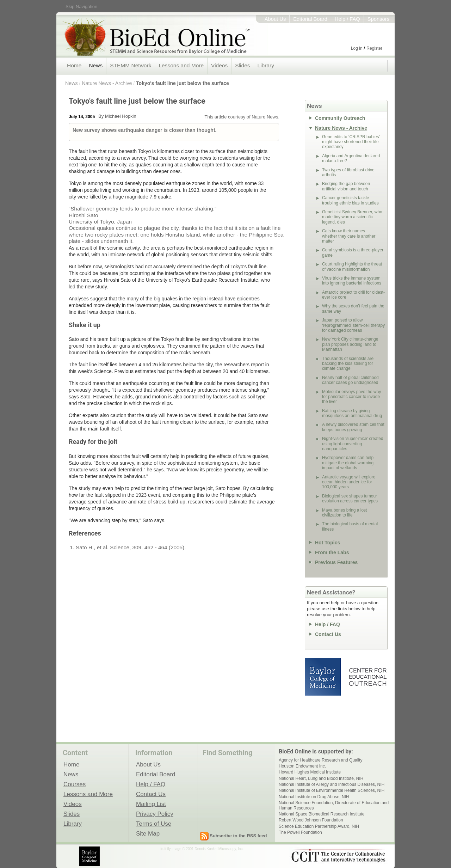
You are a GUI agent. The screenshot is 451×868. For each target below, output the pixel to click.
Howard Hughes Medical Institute (310, 772)
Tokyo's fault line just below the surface (183, 83)
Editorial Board (310, 19)
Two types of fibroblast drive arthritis (348, 172)
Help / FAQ (347, 19)
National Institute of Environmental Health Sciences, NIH (332, 790)
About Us (275, 19)
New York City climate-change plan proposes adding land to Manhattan (350, 344)
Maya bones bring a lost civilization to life (344, 513)
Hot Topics (328, 543)
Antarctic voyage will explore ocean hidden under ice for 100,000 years (349, 482)
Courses (75, 784)
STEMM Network (131, 65)
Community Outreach (340, 118)
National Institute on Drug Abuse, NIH (314, 797)
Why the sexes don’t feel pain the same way (353, 308)
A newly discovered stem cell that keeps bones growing (353, 427)
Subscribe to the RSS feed (238, 836)
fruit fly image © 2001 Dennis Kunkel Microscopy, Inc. (202, 849)
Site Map (148, 833)
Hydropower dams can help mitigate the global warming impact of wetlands (348, 463)
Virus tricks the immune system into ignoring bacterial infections (352, 281)
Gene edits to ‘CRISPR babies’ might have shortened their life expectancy (351, 142)
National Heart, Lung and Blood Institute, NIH (321, 778)
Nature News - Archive (107, 83)
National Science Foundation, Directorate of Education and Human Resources (334, 805)
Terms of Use (154, 824)
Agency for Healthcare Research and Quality (320, 760)
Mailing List (151, 804)
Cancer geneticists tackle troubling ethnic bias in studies (350, 200)
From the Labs (332, 552)
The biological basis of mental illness (350, 526)
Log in (357, 48)
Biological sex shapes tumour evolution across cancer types (350, 499)
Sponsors (378, 19)
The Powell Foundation (300, 832)
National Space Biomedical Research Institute (322, 814)
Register (374, 48)
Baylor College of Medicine (323, 677)
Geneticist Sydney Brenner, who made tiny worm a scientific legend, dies (352, 217)
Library (266, 65)
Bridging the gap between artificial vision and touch (346, 186)
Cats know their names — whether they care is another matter (349, 236)
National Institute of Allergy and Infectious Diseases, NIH (332, 784)
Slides (242, 65)
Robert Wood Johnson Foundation (311, 820)
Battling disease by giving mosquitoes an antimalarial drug (352, 413)
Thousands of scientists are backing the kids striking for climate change (348, 364)
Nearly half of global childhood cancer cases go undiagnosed (350, 380)
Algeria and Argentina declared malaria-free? (351, 158)
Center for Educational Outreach (367, 677)
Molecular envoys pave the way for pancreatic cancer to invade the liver (351, 397)
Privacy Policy (155, 814)
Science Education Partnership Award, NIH (319, 826)
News (96, 65)
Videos (219, 65)
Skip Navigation (81, 7)
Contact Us (328, 634)
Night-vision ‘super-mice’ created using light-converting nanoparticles (353, 444)
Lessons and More (181, 65)
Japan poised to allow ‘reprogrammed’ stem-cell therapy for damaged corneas (353, 325)
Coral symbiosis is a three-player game (353, 252)
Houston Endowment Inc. (302, 766)
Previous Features (336, 562)
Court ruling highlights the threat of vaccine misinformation (352, 267)
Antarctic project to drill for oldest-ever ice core (353, 295)
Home (74, 65)
